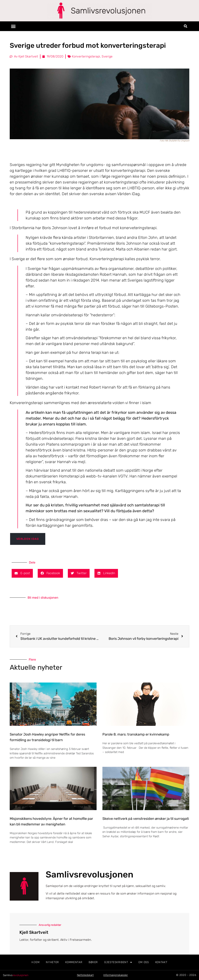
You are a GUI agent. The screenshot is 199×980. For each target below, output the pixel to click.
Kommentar (74, 962)
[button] (13, 26)
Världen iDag (28, 539)
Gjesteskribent (118, 962)
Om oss (144, 962)
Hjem (35, 962)
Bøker (93, 962)
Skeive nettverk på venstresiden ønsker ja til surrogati (146, 819)
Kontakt (161, 962)
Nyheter (52, 962)
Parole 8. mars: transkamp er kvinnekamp (136, 734)
